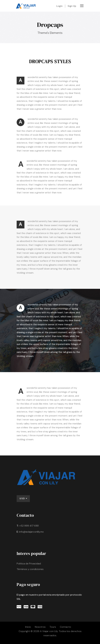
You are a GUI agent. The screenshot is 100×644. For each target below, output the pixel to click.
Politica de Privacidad (29, 564)
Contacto (65, 627)
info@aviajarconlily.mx (31, 532)
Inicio (28, 627)
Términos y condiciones (30, 569)
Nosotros (40, 627)
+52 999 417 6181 (29, 526)
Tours (53, 627)
